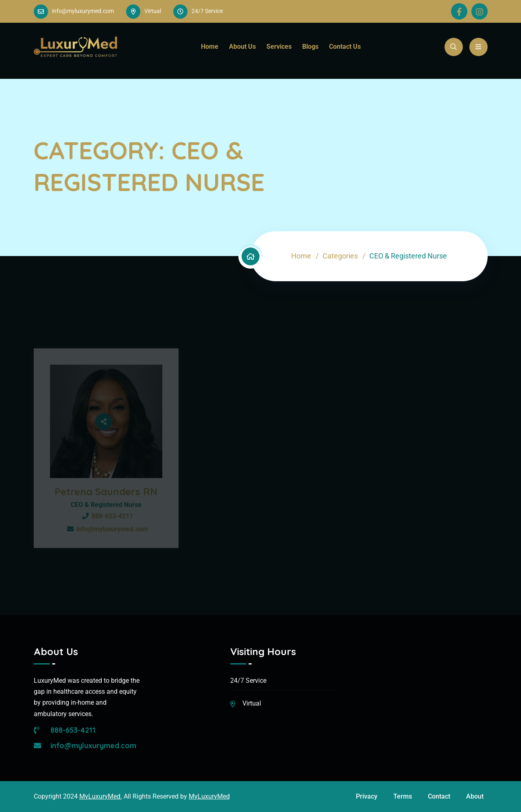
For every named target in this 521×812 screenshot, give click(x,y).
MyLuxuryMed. (101, 796)
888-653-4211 (65, 730)
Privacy (367, 796)
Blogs (310, 47)
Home (210, 47)
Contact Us (345, 47)
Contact (439, 796)
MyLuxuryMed (209, 796)
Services (279, 47)
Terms (403, 796)
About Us (242, 47)
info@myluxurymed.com (83, 11)
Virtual (252, 703)
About (475, 796)
